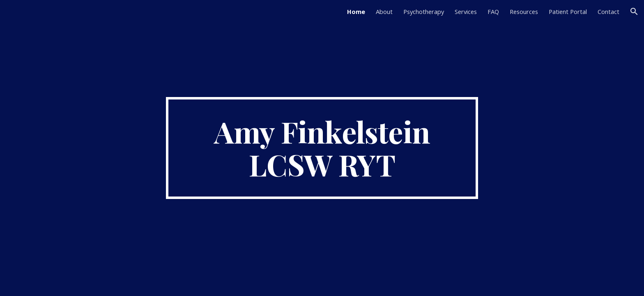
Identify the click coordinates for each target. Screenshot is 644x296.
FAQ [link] (493, 12)
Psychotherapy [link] (424, 12)
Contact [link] (608, 12)
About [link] (384, 12)
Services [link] (466, 12)
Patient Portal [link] (568, 12)
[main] (322, 148)
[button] (634, 12)
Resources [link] (524, 12)
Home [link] (356, 12)
